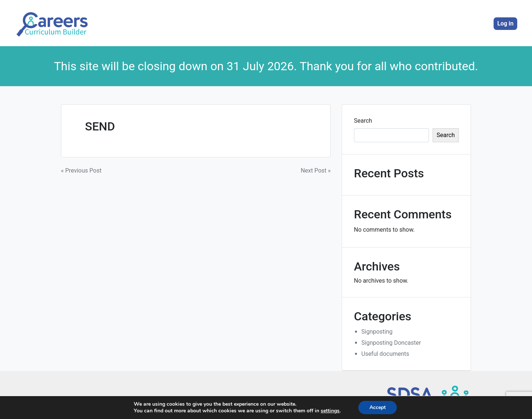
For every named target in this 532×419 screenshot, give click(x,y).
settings (330, 411)
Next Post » (316, 171)
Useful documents (385, 354)
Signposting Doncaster (391, 343)
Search (363, 121)
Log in (505, 23)
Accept (378, 407)
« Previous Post (81, 171)
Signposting (377, 332)
